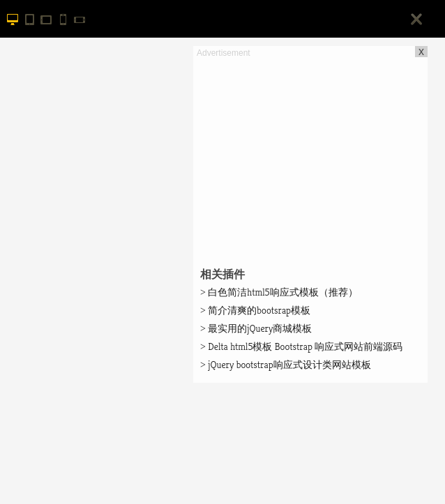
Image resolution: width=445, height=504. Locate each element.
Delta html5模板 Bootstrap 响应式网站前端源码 (301, 346)
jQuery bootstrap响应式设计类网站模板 (286, 365)
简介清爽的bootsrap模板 (255, 310)
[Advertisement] (310, 158)
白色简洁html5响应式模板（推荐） (279, 292)
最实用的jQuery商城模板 (256, 328)
